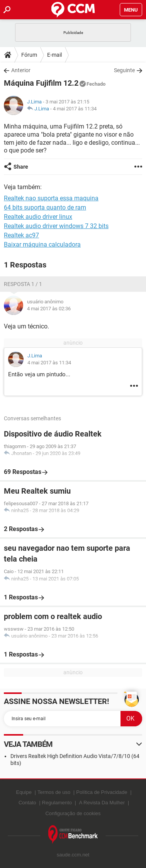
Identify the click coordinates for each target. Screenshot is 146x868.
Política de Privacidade (102, 792)
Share (21, 167)
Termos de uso (54, 792)
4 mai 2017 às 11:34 (75, 109)
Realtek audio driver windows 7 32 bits (56, 226)
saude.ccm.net (73, 855)
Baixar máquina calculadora (42, 244)
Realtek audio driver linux (38, 217)
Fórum (29, 55)
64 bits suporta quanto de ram (45, 207)
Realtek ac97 (21, 235)
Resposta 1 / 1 (23, 284)
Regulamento (57, 803)
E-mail (54, 55)
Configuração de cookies (73, 813)
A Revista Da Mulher (102, 803)
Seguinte (124, 70)
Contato (27, 803)
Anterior (21, 70)
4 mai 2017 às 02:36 (49, 309)
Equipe (24, 792)
